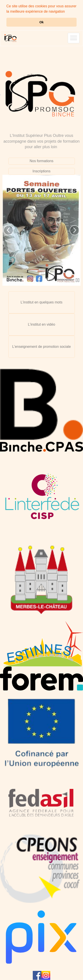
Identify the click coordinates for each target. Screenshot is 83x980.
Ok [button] (41, 22)
